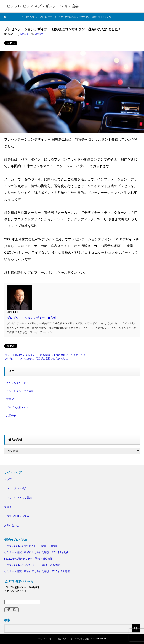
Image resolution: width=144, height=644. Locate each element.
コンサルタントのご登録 (20, 391)
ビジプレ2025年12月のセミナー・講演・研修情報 (32, 565)
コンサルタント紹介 (17, 383)
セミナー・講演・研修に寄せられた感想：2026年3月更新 (36, 552)
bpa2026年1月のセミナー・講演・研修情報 (28, 559)
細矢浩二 (39, 34)
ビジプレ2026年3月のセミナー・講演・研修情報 (31, 546)
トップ (8, 479)
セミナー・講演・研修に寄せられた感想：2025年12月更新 (37, 571)
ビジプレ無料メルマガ (19, 407)
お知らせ (24, 34)
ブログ (10, 399)
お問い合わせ (12, 525)
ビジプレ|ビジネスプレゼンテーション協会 (69, 639)
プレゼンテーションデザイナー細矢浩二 (33, 318)
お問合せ (11, 416)
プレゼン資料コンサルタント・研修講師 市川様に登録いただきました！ (45, 355)
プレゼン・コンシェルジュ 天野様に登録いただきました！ (38, 358)
